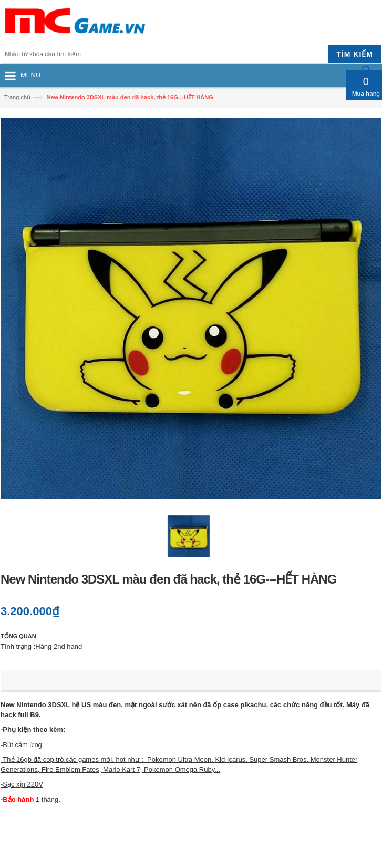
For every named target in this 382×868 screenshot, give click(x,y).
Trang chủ (17, 97)
